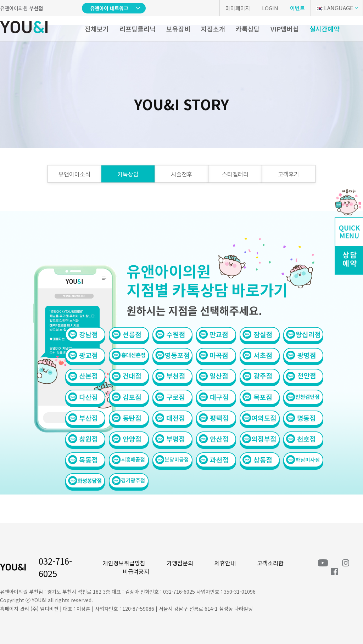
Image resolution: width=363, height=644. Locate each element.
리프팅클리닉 (138, 29)
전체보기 (97, 29)
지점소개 (213, 29)
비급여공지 (136, 571)
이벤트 (297, 8)
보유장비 (178, 29)
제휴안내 (225, 563)
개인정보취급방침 (124, 563)
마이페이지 (238, 8)
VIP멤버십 (285, 29)
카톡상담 (248, 29)
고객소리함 (270, 563)
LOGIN (270, 8)
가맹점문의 (180, 563)
